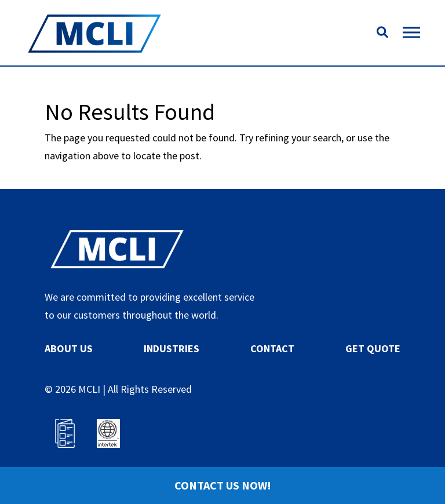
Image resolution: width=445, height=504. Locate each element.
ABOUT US (69, 348)
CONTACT (272, 348)
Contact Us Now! (223, 485)
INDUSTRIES (172, 348)
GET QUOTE (373, 348)
